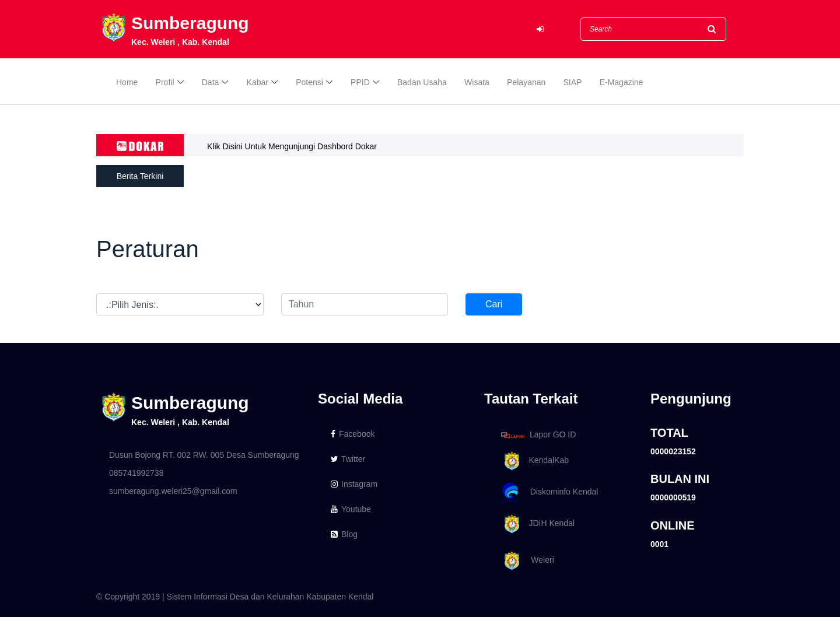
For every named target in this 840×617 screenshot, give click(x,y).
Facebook (353, 434)
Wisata (477, 83)
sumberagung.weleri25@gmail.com (173, 491)
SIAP (573, 83)
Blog (344, 534)
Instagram (354, 484)
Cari (494, 304)
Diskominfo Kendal (549, 492)
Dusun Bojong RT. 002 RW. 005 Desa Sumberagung (204, 455)
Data (211, 83)
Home (127, 83)
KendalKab (533, 461)
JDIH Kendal (536, 524)
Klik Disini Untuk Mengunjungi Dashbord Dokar (292, 146)
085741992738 (136, 473)
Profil (165, 83)
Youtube (351, 509)
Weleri (526, 561)
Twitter (348, 459)
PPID (360, 83)
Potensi (309, 83)
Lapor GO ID (538, 435)
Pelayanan (526, 83)
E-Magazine (622, 83)
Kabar (258, 83)
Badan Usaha (422, 83)
